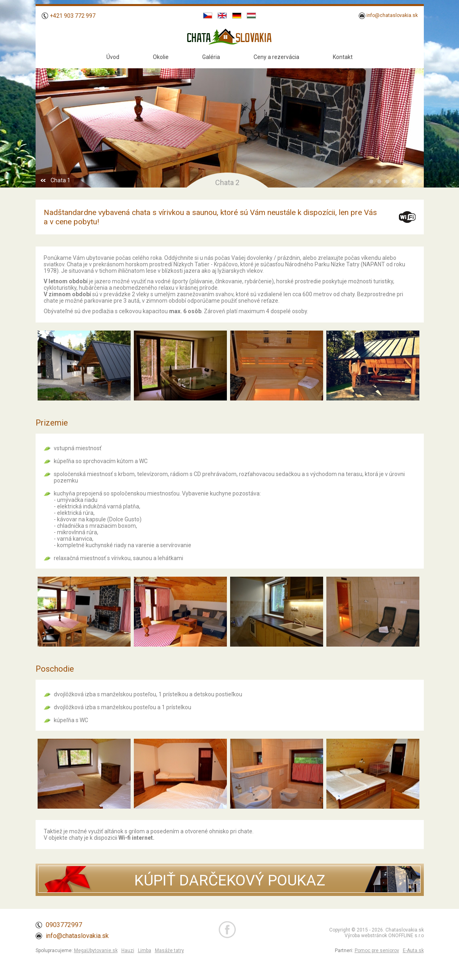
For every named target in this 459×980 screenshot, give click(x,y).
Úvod (113, 57)
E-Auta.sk (413, 950)
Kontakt (343, 57)
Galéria (211, 57)
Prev (46, 120)
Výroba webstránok (366, 936)
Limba (145, 950)
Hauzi (128, 950)
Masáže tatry (169, 950)
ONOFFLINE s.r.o (406, 936)
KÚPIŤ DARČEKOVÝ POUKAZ (230, 880)
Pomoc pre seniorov (377, 950)
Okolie (161, 57)
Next (413, 120)
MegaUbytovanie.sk (96, 950)
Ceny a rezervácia (276, 57)
